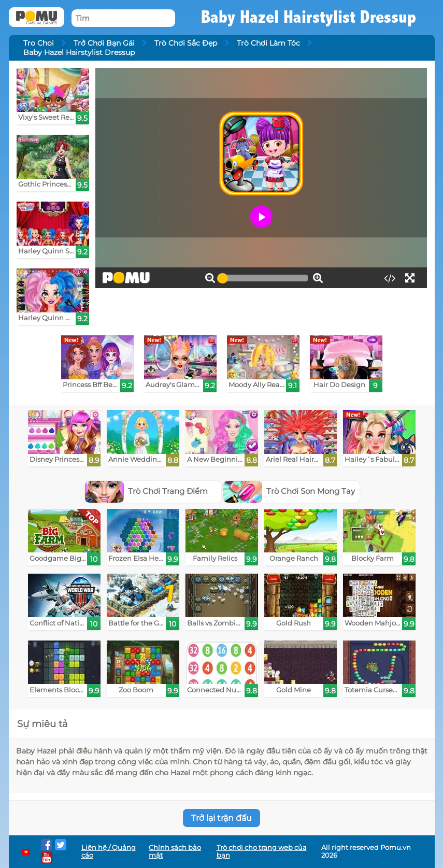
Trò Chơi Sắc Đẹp (186, 43)
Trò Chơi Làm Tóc (268, 43)
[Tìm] (123, 18)
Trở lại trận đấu (221, 818)
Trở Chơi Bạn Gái (104, 43)
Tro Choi (39, 43)
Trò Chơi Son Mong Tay (289, 491)
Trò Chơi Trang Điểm (147, 491)
